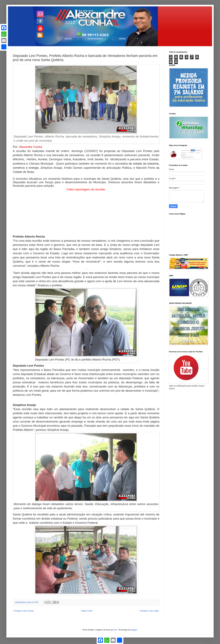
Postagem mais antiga (149, 611)
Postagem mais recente (24, 611)
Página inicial (87, 611)
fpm (116, 630)
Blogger (134, 630)
